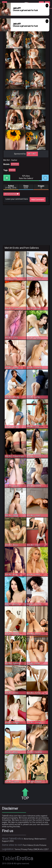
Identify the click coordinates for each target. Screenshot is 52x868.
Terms (17, 849)
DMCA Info (38, 849)
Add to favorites (12, 194)
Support (5, 841)
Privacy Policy (27, 849)
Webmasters (40, 839)
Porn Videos (28, 845)
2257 (46, 849)
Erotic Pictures (40, 845)
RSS (12, 841)
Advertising (29, 839)
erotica (12, 170)
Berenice (15, 164)
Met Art (32, 154)
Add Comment (38, 200)
